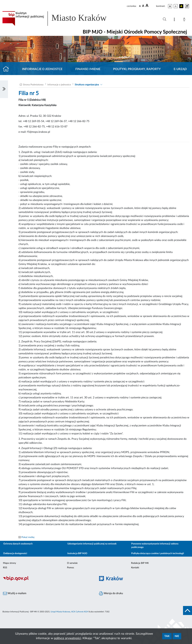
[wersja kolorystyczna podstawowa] (170, 6)
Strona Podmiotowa (33, 85)
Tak (167, 636)
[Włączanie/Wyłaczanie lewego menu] (4, 89)
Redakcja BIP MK (140, 563)
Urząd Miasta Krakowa (60, 612)
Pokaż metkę (28, 537)
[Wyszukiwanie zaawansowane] (165, 19)
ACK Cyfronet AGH (80, 612)
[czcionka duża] (150, 6)
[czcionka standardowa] (140, 6)
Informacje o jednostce (42, 69)
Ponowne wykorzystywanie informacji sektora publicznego (155, 546)
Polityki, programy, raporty (137, 69)
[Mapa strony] (175, 20)
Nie (177, 636)
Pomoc (71, 568)
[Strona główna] (7, 69)
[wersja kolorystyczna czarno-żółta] (181, 6)
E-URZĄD (180, 69)
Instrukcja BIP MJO (77, 553)
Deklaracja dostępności (15, 553)
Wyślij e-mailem (15, 593)
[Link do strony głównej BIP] (59, 19)
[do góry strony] (188, 610)
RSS (5, 568)
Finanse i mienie (88, 69)
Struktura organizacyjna (87, 85)
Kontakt (135, 568)
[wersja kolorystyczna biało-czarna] (176, 6)
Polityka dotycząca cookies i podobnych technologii (158, 553)
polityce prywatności (67, 638)
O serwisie (72, 563)
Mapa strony (9, 563)
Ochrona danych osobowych (18, 544)
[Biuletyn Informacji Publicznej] (48, 580)
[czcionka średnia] (143, 6)
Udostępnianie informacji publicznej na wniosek (92, 544)
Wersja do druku (111, 593)
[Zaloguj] (185, 20)
